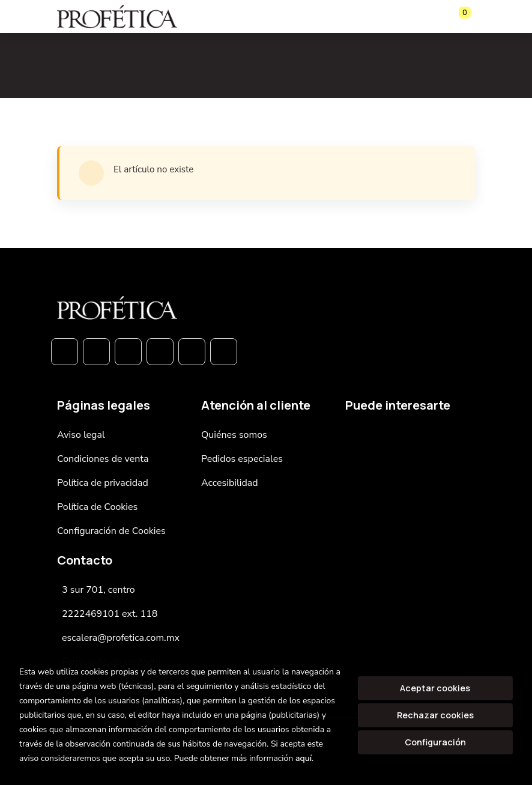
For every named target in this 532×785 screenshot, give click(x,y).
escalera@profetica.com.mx (121, 638)
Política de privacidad (103, 483)
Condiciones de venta (103, 459)
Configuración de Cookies (111, 531)
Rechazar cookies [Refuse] (435, 715)
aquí (304, 758)
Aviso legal (81, 435)
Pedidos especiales (242, 459)
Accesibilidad (230, 483)
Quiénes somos (234, 435)
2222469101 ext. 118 (110, 614)
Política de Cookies (97, 507)
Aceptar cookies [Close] (435, 688)
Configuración (435, 742)
